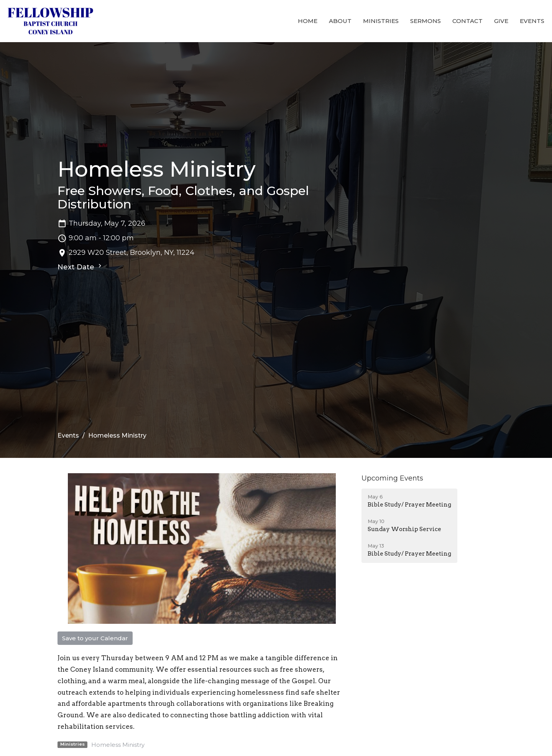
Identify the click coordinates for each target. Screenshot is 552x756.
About (340, 21)
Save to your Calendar (95, 638)
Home (308, 21)
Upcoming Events (392, 478)
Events (532, 21)
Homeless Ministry (118, 745)
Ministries (381, 21)
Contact (467, 21)
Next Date (80, 267)
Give (501, 21)
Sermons (426, 21)
